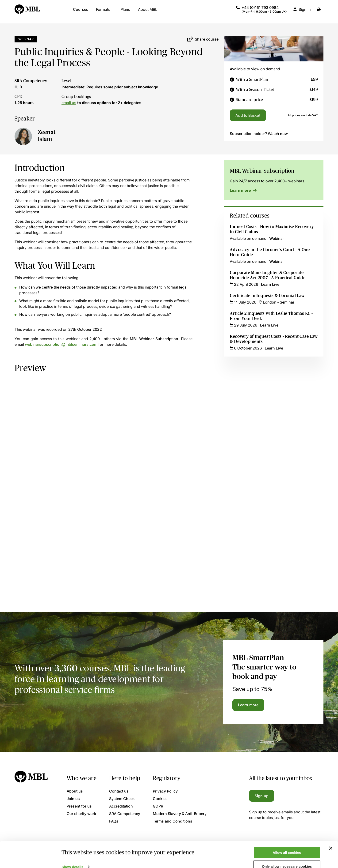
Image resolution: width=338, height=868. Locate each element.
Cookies (160, 799)
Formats (103, 12)
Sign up (262, 796)
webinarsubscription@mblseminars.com (61, 344)
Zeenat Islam (47, 135)
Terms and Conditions (173, 821)
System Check (122, 799)
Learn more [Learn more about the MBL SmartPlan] (248, 705)
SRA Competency (31, 81)
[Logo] (27, 12)
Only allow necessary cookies (287, 856)
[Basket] (319, 12)
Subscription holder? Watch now (259, 134)
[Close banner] (331, 838)
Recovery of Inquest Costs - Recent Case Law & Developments (269, 339)
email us (69, 103)
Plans (125, 12)
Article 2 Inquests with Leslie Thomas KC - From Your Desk (271, 316)
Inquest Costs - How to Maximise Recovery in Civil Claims (272, 229)
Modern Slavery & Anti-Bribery (180, 814)
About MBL (148, 12)
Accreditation (121, 806)
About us (75, 791)
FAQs (114, 821)
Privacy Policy (165, 791)
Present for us (79, 806)
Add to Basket (248, 115)
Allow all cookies (287, 843)
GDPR (158, 806)
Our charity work (81, 814)
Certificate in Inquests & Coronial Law (267, 296)
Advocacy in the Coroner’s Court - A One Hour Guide (270, 252)
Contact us (119, 791)
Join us (73, 799)
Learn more (243, 190)
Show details (72, 857)
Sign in (305, 12)
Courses (81, 12)
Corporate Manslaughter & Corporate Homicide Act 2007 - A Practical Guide (268, 275)
